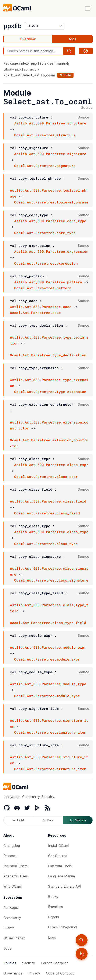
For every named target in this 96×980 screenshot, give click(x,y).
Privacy (34, 973)
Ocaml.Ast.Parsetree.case (35, 313)
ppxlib (13, 26)
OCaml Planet (14, 938)
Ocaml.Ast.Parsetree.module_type (47, 696)
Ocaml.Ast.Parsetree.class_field (47, 513)
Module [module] (65, 75)
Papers (54, 917)
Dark (48, 820)
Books (53, 897)
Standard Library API (65, 886)
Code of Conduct (60, 973)
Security (29, 963)
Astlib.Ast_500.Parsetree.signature (50, 154)
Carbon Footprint (54, 963)
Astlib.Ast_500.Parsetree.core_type (50, 221)
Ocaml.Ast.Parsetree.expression (46, 263)
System (78, 820)
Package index (16, 63)
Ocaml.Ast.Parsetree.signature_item (50, 732)
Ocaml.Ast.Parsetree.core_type (45, 233)
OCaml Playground (63, 927)
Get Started (58, 856)
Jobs (7, 948)
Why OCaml (13, 886)
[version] (45, 26)
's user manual (49, 63)
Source (87, 108)
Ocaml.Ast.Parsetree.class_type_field (48, 623)
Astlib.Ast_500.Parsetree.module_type (48, 684)
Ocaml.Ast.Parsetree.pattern (43, 288)
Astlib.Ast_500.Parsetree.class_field (48, 501)
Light (18, 820)
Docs (72, 39)
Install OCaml (58, 846)
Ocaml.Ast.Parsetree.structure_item (50, 769)
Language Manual (62, 876)
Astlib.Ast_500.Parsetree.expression (51, 251)
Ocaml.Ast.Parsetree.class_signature (51, 580)
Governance (13, 973)
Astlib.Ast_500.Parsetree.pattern (48, 282)
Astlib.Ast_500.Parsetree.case (41, 307)
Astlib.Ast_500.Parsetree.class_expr (51, 465)
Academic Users (16, 876)
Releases (10, 856)
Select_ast (31, 75)
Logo (52, 937)
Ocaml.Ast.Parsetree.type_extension (50, 392)
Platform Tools (60, 866)
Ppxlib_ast (12, 75)
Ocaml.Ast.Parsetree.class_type (46, 544)
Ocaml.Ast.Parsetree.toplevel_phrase (51, 202)
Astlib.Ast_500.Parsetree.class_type (51, 532)
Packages (11, 908)
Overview (28, 39)
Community (12, 918)
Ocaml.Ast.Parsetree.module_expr (47, 659)
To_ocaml (48, 75)
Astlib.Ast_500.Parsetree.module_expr (48, 647)
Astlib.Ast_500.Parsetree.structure (50, 123)
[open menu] (88, 8)
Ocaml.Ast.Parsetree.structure (45, 135)
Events (9, 928)
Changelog (12, 846)
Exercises (56, 907)
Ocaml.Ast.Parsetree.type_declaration (48, 355)
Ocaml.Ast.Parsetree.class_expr (46, 477)
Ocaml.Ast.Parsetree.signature (45, 166)
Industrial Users (15, 866)
